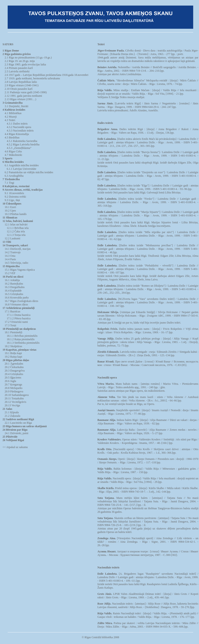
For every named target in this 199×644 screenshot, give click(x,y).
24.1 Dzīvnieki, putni (16, 433)
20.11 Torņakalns (14, 398)
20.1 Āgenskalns (14, 364)
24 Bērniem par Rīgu (15, 430)
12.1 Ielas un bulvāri (16, 224)
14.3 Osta (10, 256)
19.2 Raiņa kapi (13, 357)
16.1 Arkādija (12, 280)
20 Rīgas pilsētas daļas (16, 360)
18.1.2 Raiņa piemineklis (21, 339)
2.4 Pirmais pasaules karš (19, 68)
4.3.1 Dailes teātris (17, 124)
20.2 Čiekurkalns (14, 367)
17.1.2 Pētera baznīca (19, 318)
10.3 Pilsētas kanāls (16, 214)
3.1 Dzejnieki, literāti (16, 106)
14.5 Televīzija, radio (16, 263)
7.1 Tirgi (9, 183)
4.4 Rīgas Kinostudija (17, 134)
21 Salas (7, 409)
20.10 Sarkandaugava (17, 395)
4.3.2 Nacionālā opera (19, 127)
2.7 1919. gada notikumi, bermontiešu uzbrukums (32, 78)
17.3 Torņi (10, 325)
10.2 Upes (10, 211)
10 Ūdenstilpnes (12, 204)
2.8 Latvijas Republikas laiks (21, 82)
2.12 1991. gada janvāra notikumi (23, 96)
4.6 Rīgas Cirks (13, 151)
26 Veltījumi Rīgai (13, 440)
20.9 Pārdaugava (14, 391)
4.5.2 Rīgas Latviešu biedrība (23, 144)
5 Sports (7, 158)
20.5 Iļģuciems (13, 378)
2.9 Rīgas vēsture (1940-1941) (22, 85)
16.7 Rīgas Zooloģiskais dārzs (21, 301)
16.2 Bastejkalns (14, 284)
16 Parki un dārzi (13, 277)
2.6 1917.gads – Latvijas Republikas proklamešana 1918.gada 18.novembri (47, 75)
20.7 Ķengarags (13, 384)
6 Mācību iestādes (13, 162)
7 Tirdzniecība (11, 179)
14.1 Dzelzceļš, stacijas (18, 249)
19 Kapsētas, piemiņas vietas (19, 350)
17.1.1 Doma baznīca (19, 315)
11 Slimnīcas (10, 218)
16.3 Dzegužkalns (15, 287)
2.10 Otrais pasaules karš (19, 89)
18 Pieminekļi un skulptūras (19, 329)
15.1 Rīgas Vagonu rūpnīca (20, 270)
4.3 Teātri (10, 120)
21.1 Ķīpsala (12, 412)
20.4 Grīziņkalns (14, 374)
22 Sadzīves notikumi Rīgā (18, 419)
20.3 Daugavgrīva (15, 371)
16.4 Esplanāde (13, 291)
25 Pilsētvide (10, 437)
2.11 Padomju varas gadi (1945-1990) (26, 92)
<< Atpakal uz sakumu (15, 447)
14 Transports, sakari (15, 245)
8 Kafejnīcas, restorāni (16, 186)
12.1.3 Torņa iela (16, 235)
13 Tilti (7, 242)
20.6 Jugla (10, 381)
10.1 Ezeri (10, 207)
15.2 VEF (10, 273)
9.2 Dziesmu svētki (15, 197)
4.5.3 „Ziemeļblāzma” (19, 148)
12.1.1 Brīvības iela (18, 228)
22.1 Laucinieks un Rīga (18, 423)
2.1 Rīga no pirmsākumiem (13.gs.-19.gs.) (28, 58)
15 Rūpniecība (11, 266)
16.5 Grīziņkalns (14, 294)
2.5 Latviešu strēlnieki (17, 71)
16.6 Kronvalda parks (17, 298)
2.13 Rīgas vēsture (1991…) (20, 99)
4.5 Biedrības (12, 138)
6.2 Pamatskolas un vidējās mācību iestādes (29, 172)
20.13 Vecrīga (12, 405)
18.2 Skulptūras (13, 346)
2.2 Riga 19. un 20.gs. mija (20, 61)
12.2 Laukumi (12, 238)
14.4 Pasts (10, 259)
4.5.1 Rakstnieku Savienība (22, 141)
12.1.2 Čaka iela (16, 231)
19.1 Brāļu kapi (13, 353)
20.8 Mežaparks (14, 388)
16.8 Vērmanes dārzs (16, 304)
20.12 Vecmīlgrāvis (15, 402)
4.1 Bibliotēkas (13, 113)
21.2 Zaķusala (12, 416)
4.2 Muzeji (11, 117)
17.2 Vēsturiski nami (16, 322)
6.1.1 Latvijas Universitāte (21, 169)
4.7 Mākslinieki (13, 155)
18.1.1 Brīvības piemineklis (22, 336)
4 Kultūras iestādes (14, 110)
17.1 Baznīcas (12, 311)
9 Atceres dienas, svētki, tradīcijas (23, 190)
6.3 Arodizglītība (14, 176)
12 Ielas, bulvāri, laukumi (18, 221)
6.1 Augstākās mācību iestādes (22, 165)
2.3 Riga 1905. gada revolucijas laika (25, 64)
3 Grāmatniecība (13, 103)
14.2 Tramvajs (13, 252)
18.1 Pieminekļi (13, 332)
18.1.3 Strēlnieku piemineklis (23, 343)
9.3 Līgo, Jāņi (12, 200)
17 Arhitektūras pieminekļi (19, 308)
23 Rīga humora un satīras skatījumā (25, 426)
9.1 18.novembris (14, 193)
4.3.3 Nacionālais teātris (20, 131)
